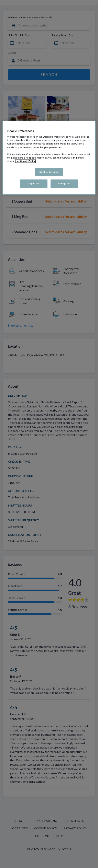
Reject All (34, 183)
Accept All (64, 183)
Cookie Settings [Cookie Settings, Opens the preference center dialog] (49, 172)
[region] (49, 158)
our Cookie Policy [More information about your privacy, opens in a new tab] (25, 161)
